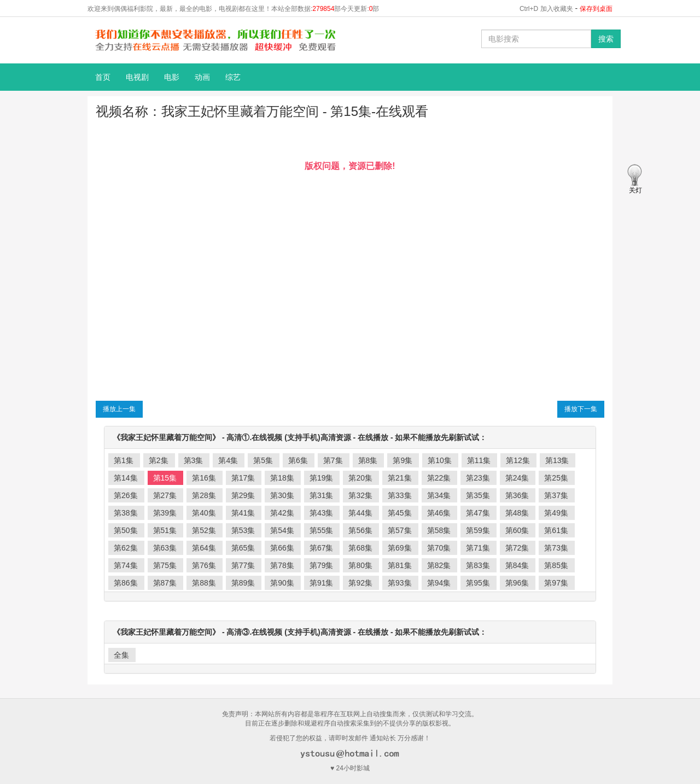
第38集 (126, 513)
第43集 (322, 513)
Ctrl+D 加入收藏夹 (546, 9)
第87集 (165, 583)
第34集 (439, 495)
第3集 (194, 460)
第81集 (400, 565)
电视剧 (137, 77)
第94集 (439, 583)
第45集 (400, 513)
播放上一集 (119, 409)
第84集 (517, 565)
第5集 (263, 460)
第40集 (204, 513)
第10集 (440, 460)
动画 (202, 77)
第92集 (360, 583)
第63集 (165, 548)
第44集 (360, 513)
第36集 (517, 495)
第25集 (556, 478)
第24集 (517, 478)
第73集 (556, 548)
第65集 (243, 548)
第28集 (204, 495)
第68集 (360, 548)
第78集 (282, 565)
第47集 (478, 513)
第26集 (126, 495)
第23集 (478, 478)
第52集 (204, 530)
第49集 (556, 513)
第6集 (298, 460)
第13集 (557, 460)
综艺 (233, 77)
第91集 (322, 583)
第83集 (478, 565)
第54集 (282, 530)
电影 (172, 77)
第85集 (556, 565)
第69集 (400, 548)
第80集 (360, 565)
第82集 (439, 565)
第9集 (402, 460)
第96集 (517, 583)
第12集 (518, 460)
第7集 (333, 460)
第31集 (322, 495)
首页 (103, 77)
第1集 (124, 460)
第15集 (165, 478)
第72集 (517, 548)
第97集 (556, 583)
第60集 (517, 530)
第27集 (165, 495)
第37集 (556, 495)
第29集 (243, 495)
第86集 (126, 583)
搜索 (606, 39)
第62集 (126, 548)
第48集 (517, 513)
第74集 (126, 565)
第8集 (368, 460)
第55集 (322, 530)
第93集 (400, 583)
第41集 (243, 513)
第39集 (165, 513)
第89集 (243, 583)
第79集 (322, 565)
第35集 (478, 495)
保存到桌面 (596, 9)
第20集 (360, 478)
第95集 (478, 583)
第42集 (282, 513)
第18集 (282, 478)
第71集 (478, 548)
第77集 (243, 565)
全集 (121, 655)
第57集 (400, 530)
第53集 (243, 530)
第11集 (479, 460)
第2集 (159, 460)
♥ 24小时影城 (350, 768)
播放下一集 (581, 409)
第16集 (204, 478)
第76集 (204, 565)
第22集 (439, 478)
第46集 (439, 513)
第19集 (322, 478)
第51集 (165, 530)
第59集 (478, 530)
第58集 (439, 530)
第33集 (400, 495)
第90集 (282, 583)
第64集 (204, 548)
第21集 (400, 478)
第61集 (556, 530)
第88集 (204, 583)
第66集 (282, 548)
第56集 (360, 530)
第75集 (165, 565)
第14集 (126, 478)
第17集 (243, 478)
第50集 (126, 530)
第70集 (439, 548)
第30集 (282, 495)
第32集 (360, 495)
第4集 (228, 460)
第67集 (322, 548)
